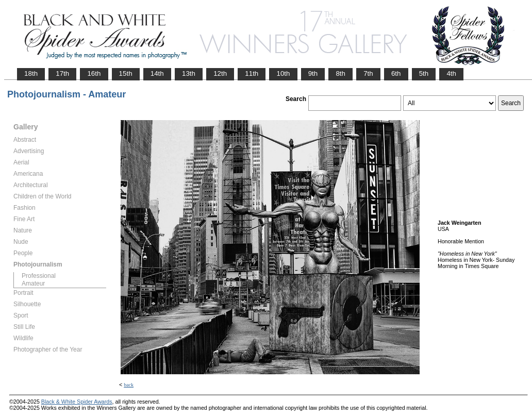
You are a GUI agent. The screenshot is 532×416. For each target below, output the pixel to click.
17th (62, 73)
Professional (39, 276)
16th (94, 73)
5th (424, 73)
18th (31, 73)
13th (189, 73)
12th (220, 73)
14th (157, 73)
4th (451, 73)
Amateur (33, 284)
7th (368, 73)
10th (283, 73)
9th (313, 73)
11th (252, 73)
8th (340, 73)
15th (126, 73)
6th (396, 73)
